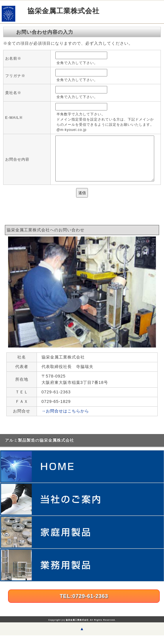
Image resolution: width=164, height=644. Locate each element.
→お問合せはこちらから (65, 420)
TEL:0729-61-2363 (84, 605)
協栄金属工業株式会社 (63, 11)
